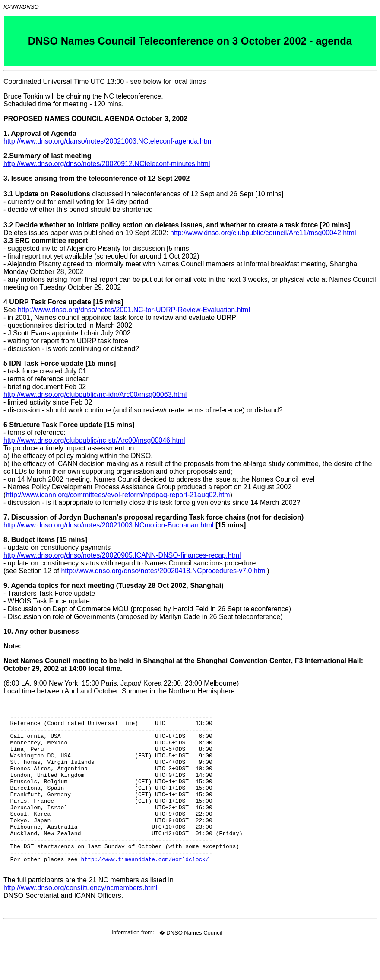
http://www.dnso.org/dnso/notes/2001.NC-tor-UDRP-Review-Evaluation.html (134, 310)
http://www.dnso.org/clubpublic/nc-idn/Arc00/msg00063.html (95, 394)
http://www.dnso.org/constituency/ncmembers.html (81, 921)
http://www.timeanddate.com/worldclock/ (143, 891)
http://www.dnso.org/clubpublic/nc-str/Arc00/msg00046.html (94, 440)
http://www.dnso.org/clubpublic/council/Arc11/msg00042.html (263, 233)
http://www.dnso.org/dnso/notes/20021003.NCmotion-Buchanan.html (109, 525)
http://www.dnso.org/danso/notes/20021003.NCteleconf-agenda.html (108, 141)
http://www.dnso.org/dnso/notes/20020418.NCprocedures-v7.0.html (164, 571)
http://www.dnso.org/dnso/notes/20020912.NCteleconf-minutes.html (107, 164)
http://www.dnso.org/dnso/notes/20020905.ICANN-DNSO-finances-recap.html (122, 555)
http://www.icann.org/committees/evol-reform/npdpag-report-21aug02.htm (118, 495)
